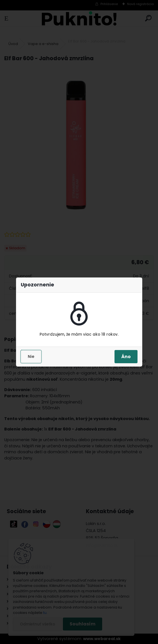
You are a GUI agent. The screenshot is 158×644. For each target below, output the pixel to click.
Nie (31, 356)
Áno (126, 357)
